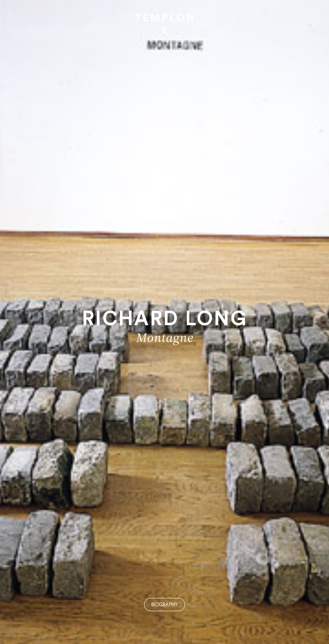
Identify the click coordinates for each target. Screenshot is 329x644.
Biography (164, 605)
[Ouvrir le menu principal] (312, 13)
